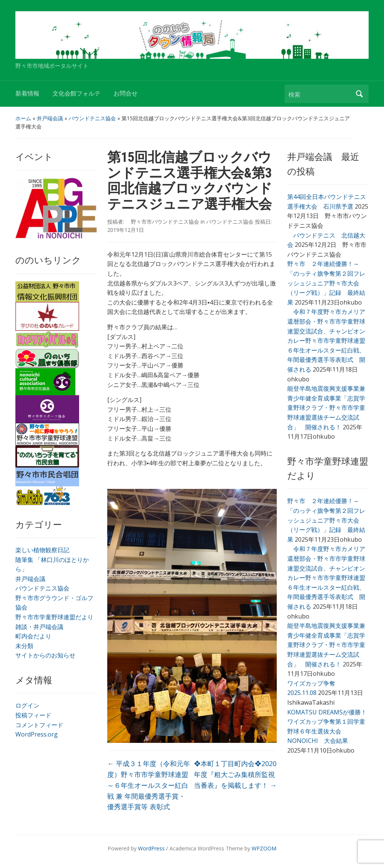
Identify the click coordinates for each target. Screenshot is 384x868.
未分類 (24, 646)
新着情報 (27, 93)
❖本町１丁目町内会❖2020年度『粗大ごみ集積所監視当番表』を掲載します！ (235, 774)
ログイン (27, 705)
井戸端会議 (50, 118)
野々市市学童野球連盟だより (54, 617)
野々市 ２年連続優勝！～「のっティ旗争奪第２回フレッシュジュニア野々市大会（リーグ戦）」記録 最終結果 (326, 283)
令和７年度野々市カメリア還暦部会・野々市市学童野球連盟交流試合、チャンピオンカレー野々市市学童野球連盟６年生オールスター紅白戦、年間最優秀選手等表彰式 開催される (326, 341)
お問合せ (126, 93)
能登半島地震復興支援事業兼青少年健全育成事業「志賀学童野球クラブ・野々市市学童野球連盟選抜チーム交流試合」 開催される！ (326, 408)
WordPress (151, 848)
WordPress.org (37, 734)
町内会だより (33, 636)
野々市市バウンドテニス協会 (162, 222)
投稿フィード (33, 715)
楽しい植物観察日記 (42, 550)
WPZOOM (264, 848)
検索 (359, 94)
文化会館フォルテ (76, 93)
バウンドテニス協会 (92, 118)
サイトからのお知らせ (45, 655)
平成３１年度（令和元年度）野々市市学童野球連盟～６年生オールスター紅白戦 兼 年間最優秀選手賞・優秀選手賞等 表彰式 (149, 785)
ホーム (23, 118)
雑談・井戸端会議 (39, 627)
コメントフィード (39, 725)
